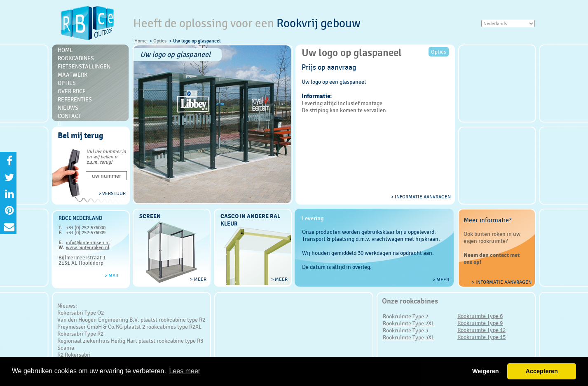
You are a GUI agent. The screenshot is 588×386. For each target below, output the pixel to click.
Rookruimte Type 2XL (409, 323)
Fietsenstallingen (84, 66)
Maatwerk (73, 75)
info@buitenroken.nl (88, 242)
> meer (198, 279)
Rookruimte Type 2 (405, 316)
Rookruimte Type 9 (480, 323)
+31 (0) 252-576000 (86, 228)
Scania (66, 348)
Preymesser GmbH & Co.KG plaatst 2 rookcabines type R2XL (129, 327)
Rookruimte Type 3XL (409, 337)
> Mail (112, 275)
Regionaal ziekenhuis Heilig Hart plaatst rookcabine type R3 (130, 341)
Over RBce (72, 91)
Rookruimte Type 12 (481, 330)
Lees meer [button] (185, 371)
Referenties (75, 99)
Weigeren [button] (486, 371)
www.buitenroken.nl (88, 247)
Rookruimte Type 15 (481, 337)
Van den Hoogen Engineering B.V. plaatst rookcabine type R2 (131, 320)
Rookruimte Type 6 (480, 316)
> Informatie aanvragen (502, 282)
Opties (160, 41)
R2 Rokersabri (74, 355)
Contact (69, 116)
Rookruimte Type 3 (405, 330)
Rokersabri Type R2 (80, 334)
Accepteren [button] (541, 371)
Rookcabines (76, 58)
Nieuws (68, 108)
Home (141, 41)
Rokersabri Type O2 (81, 313)
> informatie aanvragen (421, 197)
